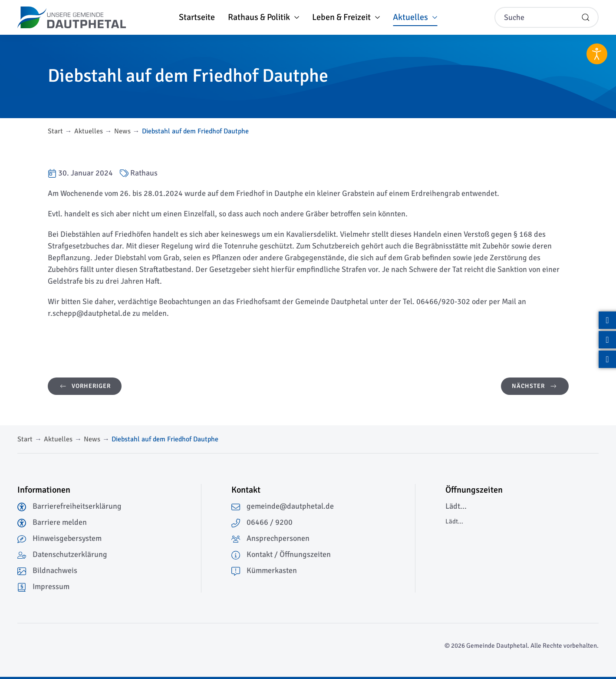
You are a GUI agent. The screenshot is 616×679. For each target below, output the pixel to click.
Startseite (197, 17)
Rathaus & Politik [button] (264, 17)
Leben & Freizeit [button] (346, 17)
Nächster (535, 386)
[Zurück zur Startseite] (72, 17)
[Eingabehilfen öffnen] (597, 54)
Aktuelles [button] (415, 17)
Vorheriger (85, 386)
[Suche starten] (586, 17)
